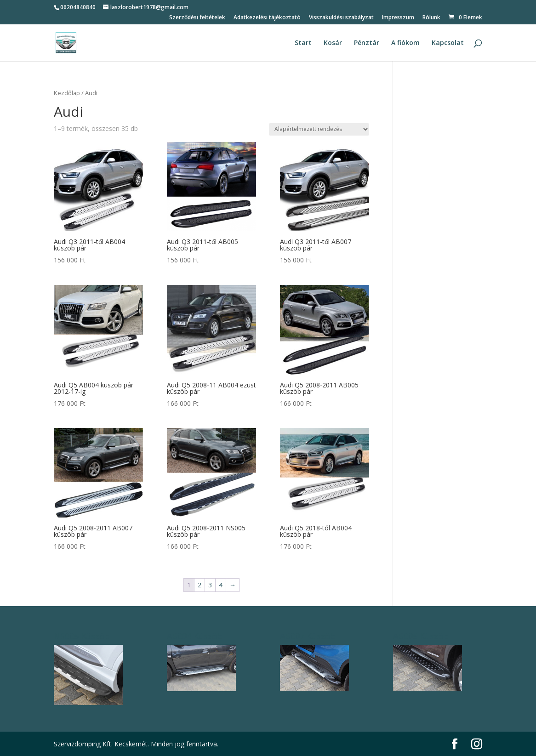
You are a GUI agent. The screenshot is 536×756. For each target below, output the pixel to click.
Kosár (333, 43)
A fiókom (405, 43)
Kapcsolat (448, 43)
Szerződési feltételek (197, 18)
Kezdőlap (67, 93)
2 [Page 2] (200, 585)
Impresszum (398, 18)
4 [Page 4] (221, 585)
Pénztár (367, 43)
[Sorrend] (319, 129)
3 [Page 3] (210, 585)
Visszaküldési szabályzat (341, 18)
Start (303, 43)
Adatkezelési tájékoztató (267, 18)
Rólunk (431, 18)
